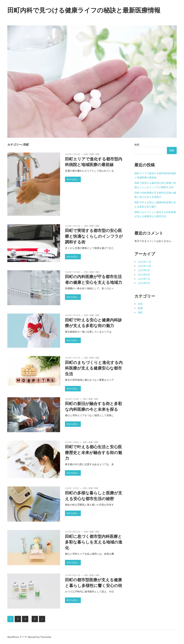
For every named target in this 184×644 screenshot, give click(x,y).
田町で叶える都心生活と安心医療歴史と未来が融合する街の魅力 (94, 452)
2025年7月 (144, 279)
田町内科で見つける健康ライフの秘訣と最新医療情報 (84, 10)
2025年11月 (145, 262)
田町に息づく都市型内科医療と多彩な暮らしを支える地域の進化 (94, 542)
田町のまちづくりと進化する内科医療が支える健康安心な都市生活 (94, 368)
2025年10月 (145, 266)
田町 (97, 154)
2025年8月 (144, 275)
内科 (86, 154)
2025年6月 (144, 283)
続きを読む (72, 179)
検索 (137, 145)
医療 (92, 154)
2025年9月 (144, 270)
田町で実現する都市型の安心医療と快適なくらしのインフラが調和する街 (94, 236)
